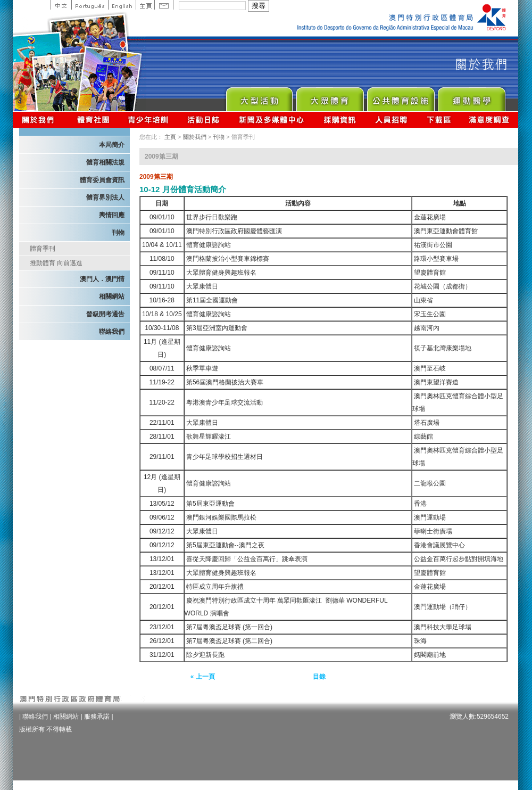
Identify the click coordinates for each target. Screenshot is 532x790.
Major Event (259, 97)
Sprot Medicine (471, 97)
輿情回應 (112, 215)
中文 (61, 5)
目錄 (319, 677)
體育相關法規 (105, 162)
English (122, 5)
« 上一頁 (203, 677)
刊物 (118, 233)
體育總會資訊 (93, 120)
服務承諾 (97, 717)
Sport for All (330, 97)
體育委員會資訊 (102, 180)
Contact (164, 5)
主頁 (145, 5)
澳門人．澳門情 (102, 279)
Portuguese (90, 5)
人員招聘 (391, 120)
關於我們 (40, 120)
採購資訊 (340, 120)
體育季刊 (43, 249)
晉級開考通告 (105, 314)
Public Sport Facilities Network (400, 97)
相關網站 (112, 297)
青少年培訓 (148, 120)
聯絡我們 (112, 332)
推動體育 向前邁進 (56, 263)
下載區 (439, 120)
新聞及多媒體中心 (272, 120)
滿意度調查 (489, 120)
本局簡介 (112, 145)
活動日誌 (204, 120)
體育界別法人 (105, 197)
